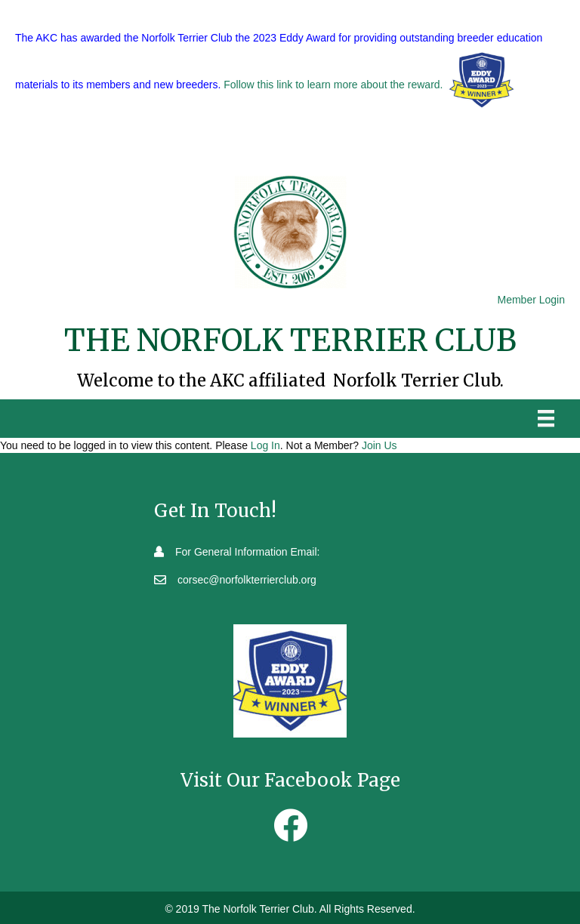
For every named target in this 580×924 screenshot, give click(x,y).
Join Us (379, 445)
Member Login (532, 300)
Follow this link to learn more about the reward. (333, 85)
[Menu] (546, 418)
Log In (265, 445)
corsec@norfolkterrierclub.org (247, 580)
